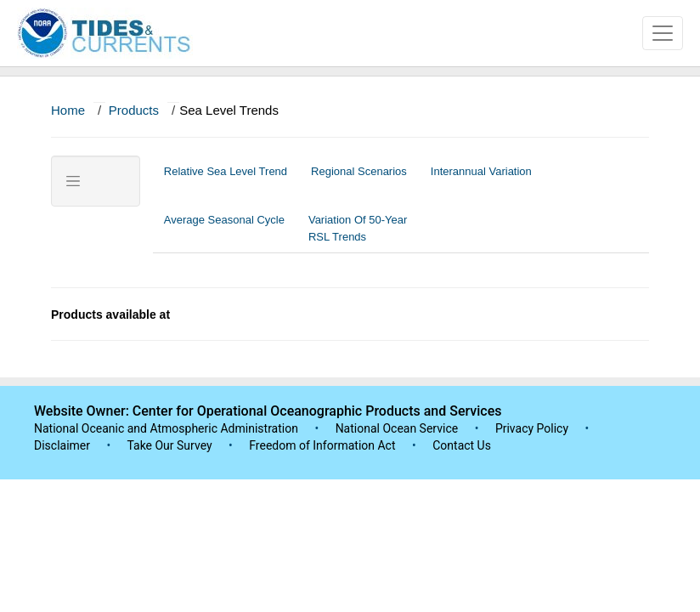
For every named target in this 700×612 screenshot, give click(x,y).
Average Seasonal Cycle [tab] (224, 228)
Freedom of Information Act (322, 445)
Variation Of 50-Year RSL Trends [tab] (358, 228)
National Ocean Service (397, 428)
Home (68, 110)
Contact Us (462, 445)
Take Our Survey (171, 445)
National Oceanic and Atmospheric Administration (166, 428)
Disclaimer (62, 445)
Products (134, 110)
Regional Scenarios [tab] (359, 180)
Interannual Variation (481, 180)
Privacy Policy (532, 428)
